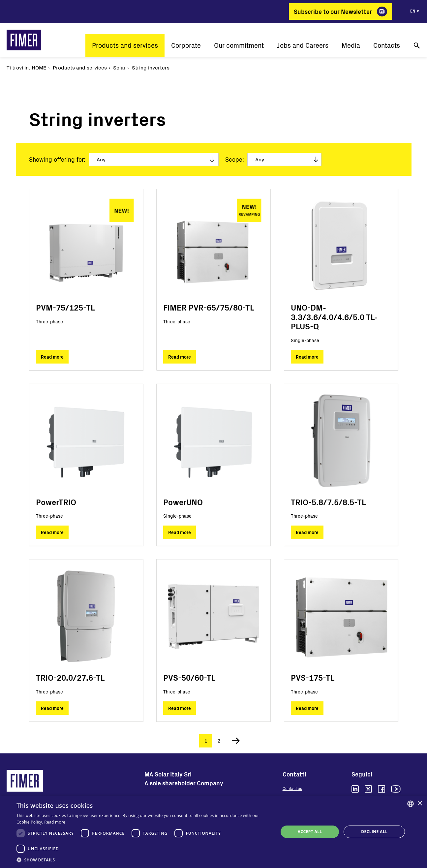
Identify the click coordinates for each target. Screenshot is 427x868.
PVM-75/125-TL (65, 307)
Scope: (235, 159)
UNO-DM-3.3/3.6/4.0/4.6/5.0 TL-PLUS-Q (334, 317)
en (413, 11)
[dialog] (213, 832)
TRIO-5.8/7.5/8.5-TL (328, 502)
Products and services (125, 45)
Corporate (186, 45)
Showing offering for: (57, 159)
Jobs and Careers (303, 45)
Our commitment (239, 45)
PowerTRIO (56, 502)
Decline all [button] (374, 832)
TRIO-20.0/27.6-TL (70, 678)
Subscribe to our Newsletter (333, 12)
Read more (52, 357)
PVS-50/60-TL (189, 678)
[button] (143, 860)
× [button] (420, 804)
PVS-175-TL (313, 678)
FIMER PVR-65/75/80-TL (209, 307)
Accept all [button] (310, 832)
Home (39, 67)
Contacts (387, 45)
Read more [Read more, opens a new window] (55, 822)
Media (351, 45)
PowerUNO (183, 502)
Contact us (292, 788)
